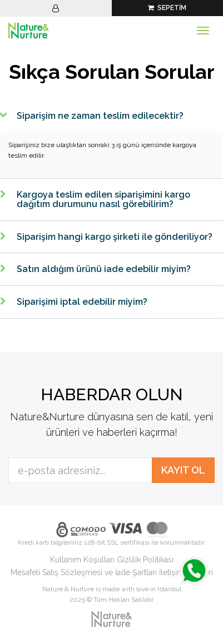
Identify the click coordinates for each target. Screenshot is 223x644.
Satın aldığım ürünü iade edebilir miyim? (104, 269)
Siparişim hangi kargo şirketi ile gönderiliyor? (115, 237)
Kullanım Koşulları (82, 560)
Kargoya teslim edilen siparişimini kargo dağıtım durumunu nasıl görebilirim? (103, 200)
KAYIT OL (183, 470)
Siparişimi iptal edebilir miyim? (82, 302)
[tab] (111, 116)
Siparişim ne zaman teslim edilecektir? (100, 116)
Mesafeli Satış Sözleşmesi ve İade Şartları (84, 572)
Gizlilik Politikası (145, 560)
